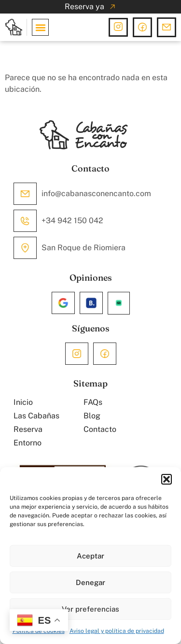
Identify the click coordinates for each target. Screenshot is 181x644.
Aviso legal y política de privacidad (117, 631)
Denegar (90, 582)
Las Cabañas (36, 416)
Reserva (28, 429)
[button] (167, 479)
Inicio (23, 402)
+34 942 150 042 (72, 221)
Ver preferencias (90, 609)
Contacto (100, 429)
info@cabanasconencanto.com (96, 193)
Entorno (28, 443)
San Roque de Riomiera (84, 248)
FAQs (93, 402)
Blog (92, 416)
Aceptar (90, 556)
